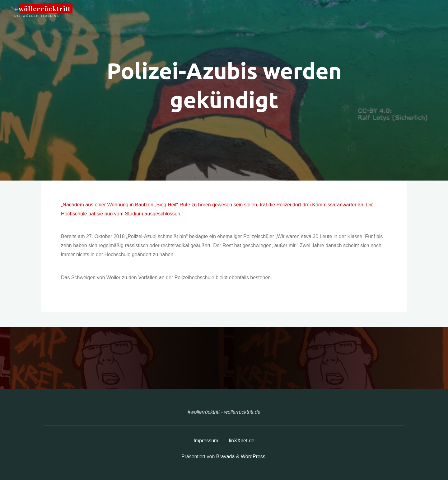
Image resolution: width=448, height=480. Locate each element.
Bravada (225, 456)
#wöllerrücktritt (42, 8)
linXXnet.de (242, 441)
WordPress (253, 456)
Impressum (206, 441)
